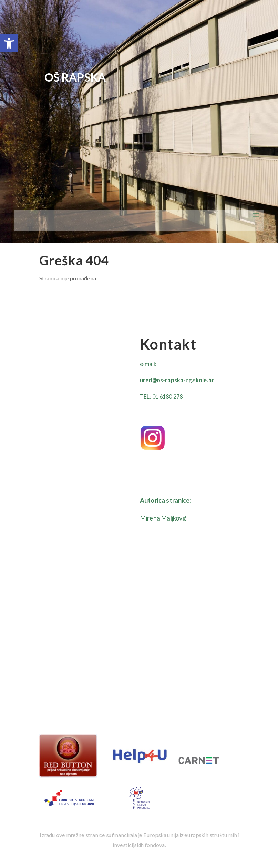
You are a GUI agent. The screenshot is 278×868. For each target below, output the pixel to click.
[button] (9, 43)
